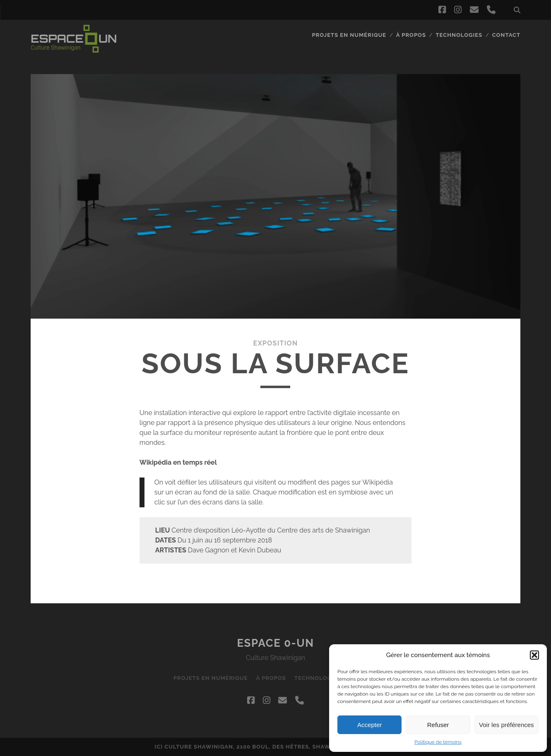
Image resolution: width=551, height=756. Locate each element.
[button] (534, 655)
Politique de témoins (438, 742)
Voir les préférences (506, 725)
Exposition (276, 343)
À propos (411, 35)
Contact (506, 35)
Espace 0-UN (275, 643)
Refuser (438, 725)
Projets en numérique (349, 35)
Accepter (369, 725)
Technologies (459, 35)
